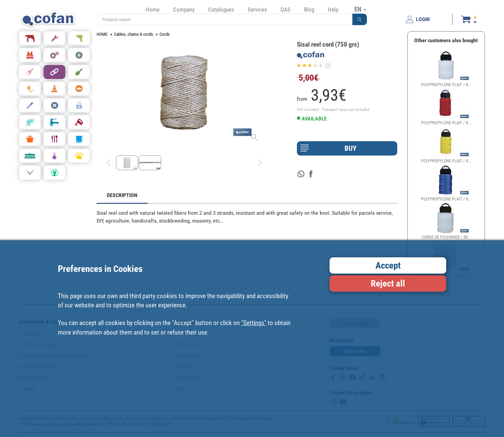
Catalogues (221, 10)
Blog (309, 10)
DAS (285, 10)
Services (257, 10)
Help (333, 10)
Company (184, 10)
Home (153, 10)
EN (360, 9)
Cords (165, 34)
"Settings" (254, 323)
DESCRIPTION (122, 195)
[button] (360, 19)
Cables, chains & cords (133, 34)
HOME (102, 34)
